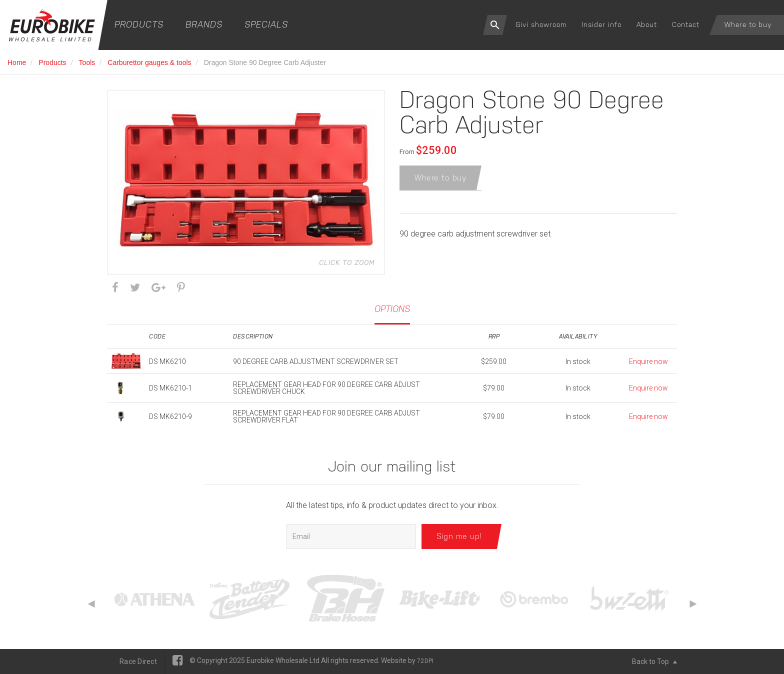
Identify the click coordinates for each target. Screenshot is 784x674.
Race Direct (138, 661)
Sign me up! (459, 536)
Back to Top (654, 661)
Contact (686, 24)
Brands (204, 24)
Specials (266, 24)
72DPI (425, 661)
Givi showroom (541, 24)
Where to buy (748, 24)
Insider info (601, 24)
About (647, 24)
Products (139, 24)
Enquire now (648, 361)
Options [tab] (392, 309)
